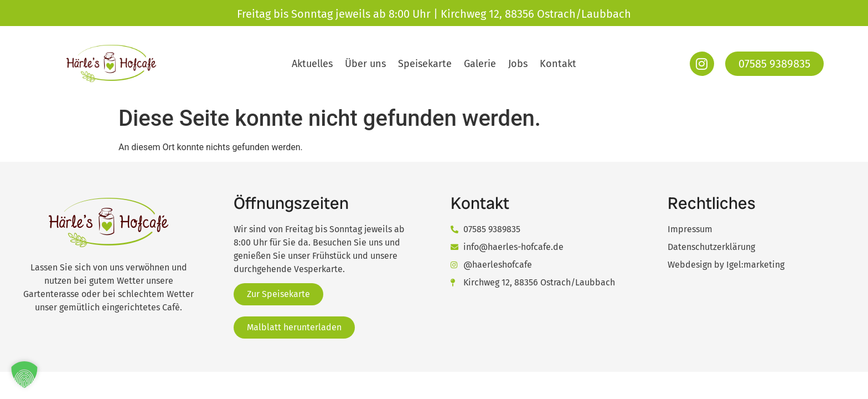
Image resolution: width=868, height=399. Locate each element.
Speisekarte (425, 64)
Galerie (480, 64)
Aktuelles (312, 64)
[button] (24, 375)
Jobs (518, 64)
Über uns (365, 64)
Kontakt (558, 64)
